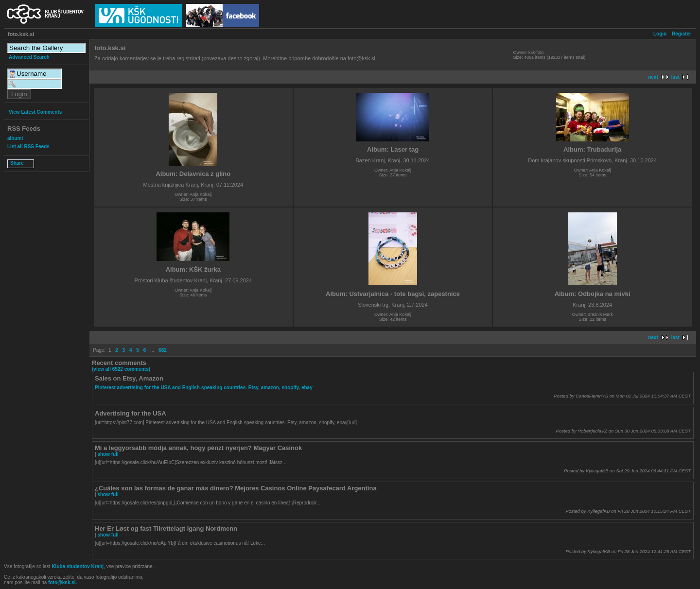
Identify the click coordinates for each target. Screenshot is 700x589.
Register (682, 34)
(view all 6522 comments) (121, 369)
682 (163, 350)
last (675, 77)
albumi (15, 138)
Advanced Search (29, 57)
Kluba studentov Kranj (78, 566)
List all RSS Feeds (28, 147)
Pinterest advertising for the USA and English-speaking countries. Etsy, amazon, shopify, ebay (204, 388)
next (653, 77)
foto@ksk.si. (62, 582)
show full (108, 454)
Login (660, 34)
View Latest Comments (35, 112)
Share (17, 163)
